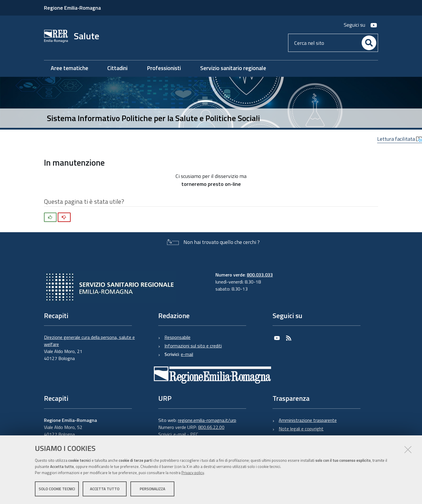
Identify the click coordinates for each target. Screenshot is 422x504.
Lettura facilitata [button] (400, 139)
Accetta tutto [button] (105, 489)
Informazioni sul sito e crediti (193, 346)
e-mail (187, 354)
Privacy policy (193, 473)
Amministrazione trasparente (308, 420)
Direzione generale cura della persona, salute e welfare (89, 341)
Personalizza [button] (153, 489)
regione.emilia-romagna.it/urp (207, 420)
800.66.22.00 (211, 427)
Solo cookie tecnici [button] (57, 489)
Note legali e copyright (301, 429)
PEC (194, 434)
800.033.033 (260, 275)
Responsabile (177, 337)
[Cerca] (369, 43)
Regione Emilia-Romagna (72, 8)
